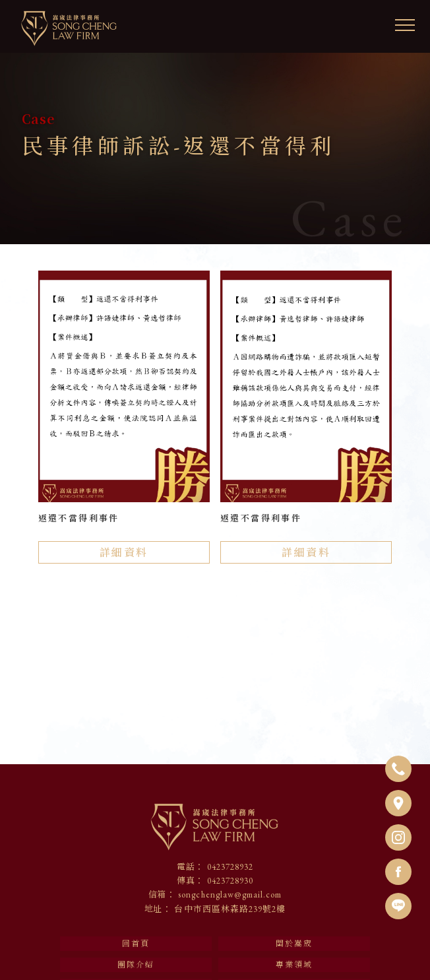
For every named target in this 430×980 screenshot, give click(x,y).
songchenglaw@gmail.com (230, 895)
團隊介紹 (136, 965)
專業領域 (294, 965)
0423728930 (230, 881)
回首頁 (136, 944)
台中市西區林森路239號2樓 (230, 909)
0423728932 (230, 867)
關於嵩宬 (294, 944)
